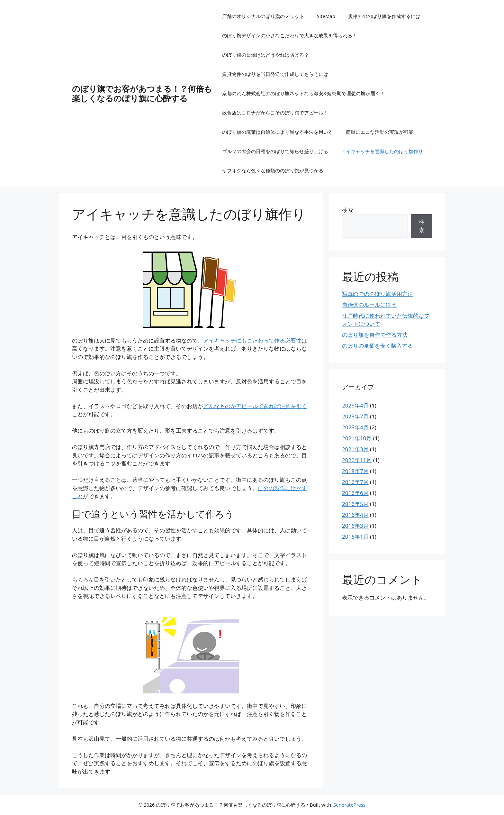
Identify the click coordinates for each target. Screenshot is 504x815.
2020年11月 (357, 460)
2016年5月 (355, 504)
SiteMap (326, 16)
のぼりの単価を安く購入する (378, 346)
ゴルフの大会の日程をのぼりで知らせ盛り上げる (275, 151)
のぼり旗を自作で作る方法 (375, 335)
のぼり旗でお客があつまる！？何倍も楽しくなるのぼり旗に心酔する (142, 93)
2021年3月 (355, 449)
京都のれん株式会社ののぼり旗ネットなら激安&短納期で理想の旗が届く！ (303, 93)
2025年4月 (355, 427)
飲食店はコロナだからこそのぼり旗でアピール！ (275, 113)
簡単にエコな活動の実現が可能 (380, 132)
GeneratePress (349, 805)
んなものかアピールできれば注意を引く (255, 406)
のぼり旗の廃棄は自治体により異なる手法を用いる (278, 132)
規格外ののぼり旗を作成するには (384, 16)
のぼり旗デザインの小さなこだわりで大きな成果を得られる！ (290, 35)
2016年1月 (355, 537)
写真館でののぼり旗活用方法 (378, 294)
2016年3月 (355, 526)
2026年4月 (355, 405)
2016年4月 (355, 515)
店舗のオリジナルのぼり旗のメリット (263, 16)
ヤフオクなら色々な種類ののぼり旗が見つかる (273, 170)
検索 (347, 210)
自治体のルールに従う (369, 305)
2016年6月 (355, 493)
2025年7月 (355, 416)
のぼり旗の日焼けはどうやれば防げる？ (265, 55)
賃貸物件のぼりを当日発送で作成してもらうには (275, 74)
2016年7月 (355, 482)
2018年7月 (355, 471)
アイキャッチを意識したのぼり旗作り (382, 151)
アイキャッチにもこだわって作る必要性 (252, 340)
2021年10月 (357, 438)
